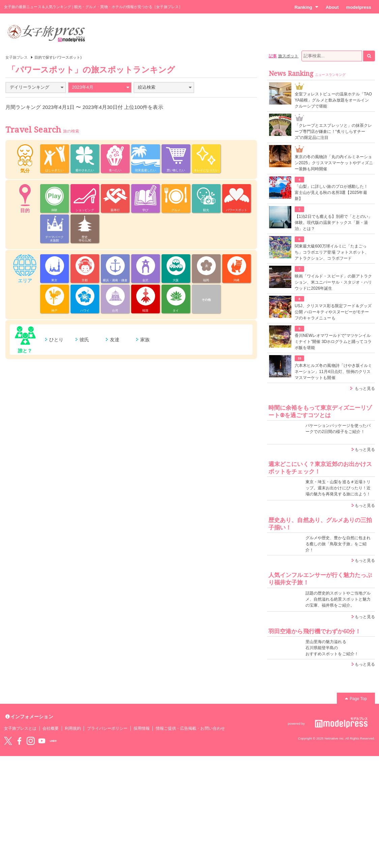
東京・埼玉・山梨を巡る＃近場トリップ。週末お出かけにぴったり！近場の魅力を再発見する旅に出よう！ (338, 488)
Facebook (19, 741)
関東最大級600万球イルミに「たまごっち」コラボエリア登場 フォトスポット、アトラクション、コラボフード (332, 252)
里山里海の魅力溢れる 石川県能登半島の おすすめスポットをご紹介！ (332, 648)
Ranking (306, 7)
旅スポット (288, 56)
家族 (145, 340)
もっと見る (365, 388)
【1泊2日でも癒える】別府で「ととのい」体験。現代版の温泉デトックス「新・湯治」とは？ (334, 223)
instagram (31, 741)
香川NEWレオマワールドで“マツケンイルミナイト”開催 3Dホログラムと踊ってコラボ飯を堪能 (333, 342)
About (332, 7)
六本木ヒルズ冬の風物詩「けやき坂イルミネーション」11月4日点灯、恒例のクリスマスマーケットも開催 (333, 372)
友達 (115, 340)
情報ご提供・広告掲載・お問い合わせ (190, 728)
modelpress (359, 7)
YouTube (42, 741)
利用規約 (73, 728)
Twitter (8, 741)
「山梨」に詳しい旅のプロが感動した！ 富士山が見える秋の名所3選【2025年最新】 (331, 193)
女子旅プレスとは (20, 728)
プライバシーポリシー (107, 728)
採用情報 (142, 728)
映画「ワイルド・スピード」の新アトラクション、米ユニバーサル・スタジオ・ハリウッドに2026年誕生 (333, 282)
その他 (206, 300)
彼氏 (84, 340)
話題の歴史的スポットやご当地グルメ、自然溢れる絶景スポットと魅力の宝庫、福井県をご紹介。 (338, 599)
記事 (273, 56)
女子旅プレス (17, 57)
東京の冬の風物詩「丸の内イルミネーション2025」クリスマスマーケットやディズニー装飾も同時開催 (334, 163)
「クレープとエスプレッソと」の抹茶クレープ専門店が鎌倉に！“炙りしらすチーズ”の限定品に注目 (333, 132)
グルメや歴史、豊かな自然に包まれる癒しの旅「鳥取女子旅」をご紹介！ (338, 544)
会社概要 (51, 728)
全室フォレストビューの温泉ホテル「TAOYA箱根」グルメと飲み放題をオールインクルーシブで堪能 (333, 100)
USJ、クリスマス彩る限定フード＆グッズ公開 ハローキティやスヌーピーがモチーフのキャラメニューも (333, 312)
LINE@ (53, 741)
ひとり (56, 340)
